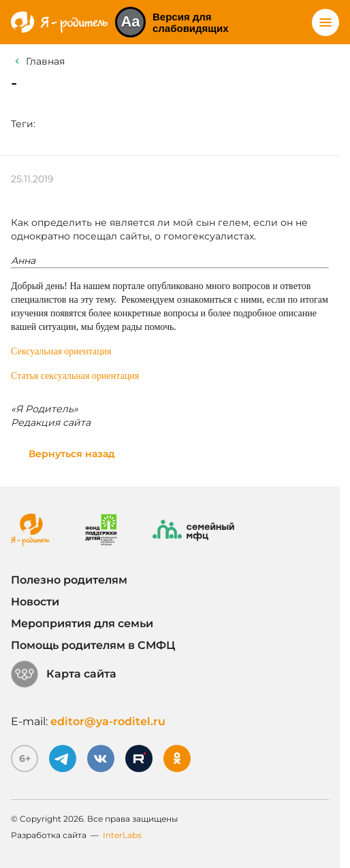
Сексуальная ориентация (61, 351)
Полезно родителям (69, 580)
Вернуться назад (72, 454)
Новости (35, 602)
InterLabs (122, 835)
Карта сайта (64, 674)
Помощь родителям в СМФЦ (93, 645)
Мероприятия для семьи (82, 623)
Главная (45, 61)
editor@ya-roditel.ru (108, 721)
